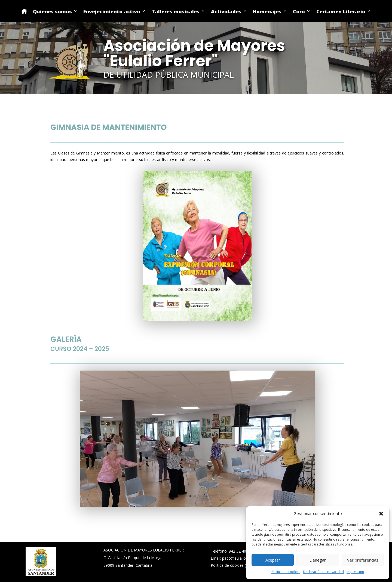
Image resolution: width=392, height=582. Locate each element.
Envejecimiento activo (112, 12)
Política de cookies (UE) (231, 565)
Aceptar (273, 560)
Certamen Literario (341, 12)
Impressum (355, 572)
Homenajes (267, 12)
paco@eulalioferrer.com (243, 558)
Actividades (226, 12)
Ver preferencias (363, 560)
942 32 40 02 (240, 551)
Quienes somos (52, 12)
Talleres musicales (176, 12)
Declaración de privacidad (323, 572)
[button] (381, 514)
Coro (299, 12)
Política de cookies (286, 572)
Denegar (318, 560)
